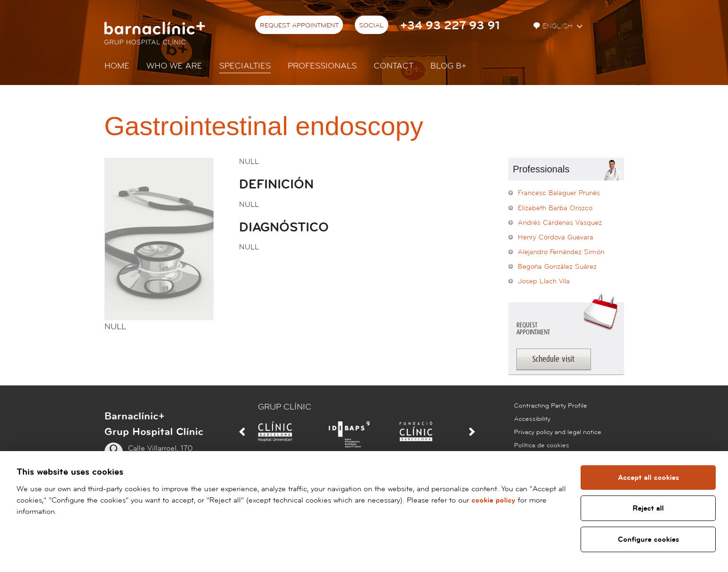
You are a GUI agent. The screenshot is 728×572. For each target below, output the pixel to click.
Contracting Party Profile (551, 406)
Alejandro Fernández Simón (561, 252)
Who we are (174, 66)
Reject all (648, 508)
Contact (394, 66)
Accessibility (532, 419)
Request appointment (299, 26)
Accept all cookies (647, 478)
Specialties (245, 66)
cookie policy (493, 500)
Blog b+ (448, 66)
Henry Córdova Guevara (556, 237)
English (554, 26)
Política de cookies (542, 445)
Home (117, 66)
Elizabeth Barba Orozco (555, 208)
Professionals (322, 66)
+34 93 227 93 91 (450, 26)
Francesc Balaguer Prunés (559, 193)
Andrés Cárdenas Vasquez (560, 223)
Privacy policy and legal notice (558, 432)
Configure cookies (647, 539)
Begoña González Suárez (557, 267)
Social (371, 26)
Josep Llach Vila (544, 281)
